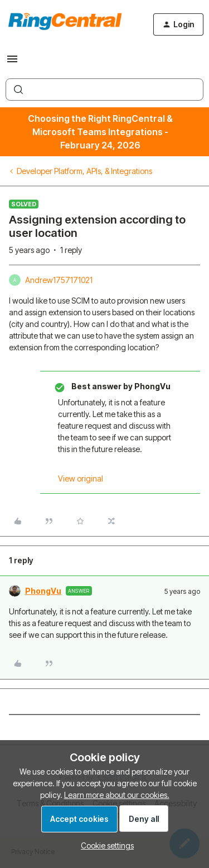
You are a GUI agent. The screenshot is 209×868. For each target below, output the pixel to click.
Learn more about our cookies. (117, 795)
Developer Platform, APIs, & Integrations (84, 171)
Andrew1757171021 (59, 280)
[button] (12, 63)
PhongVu (43, 591)
